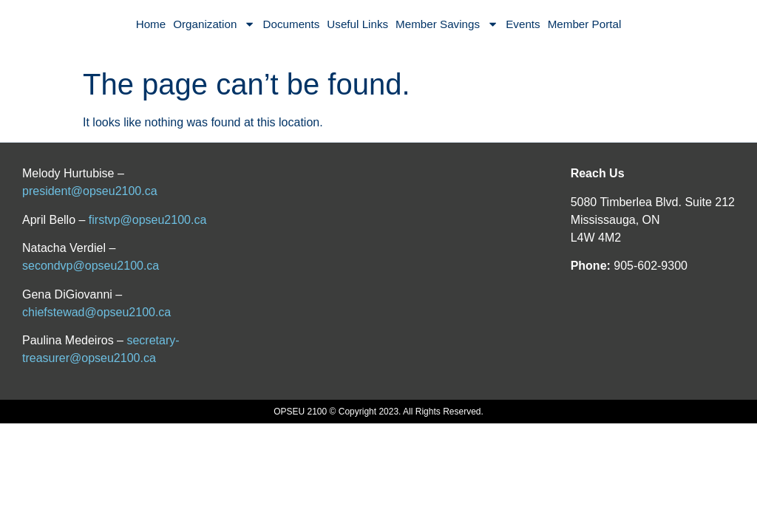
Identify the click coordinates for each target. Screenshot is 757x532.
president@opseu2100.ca (90, 191)
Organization (214, 24)
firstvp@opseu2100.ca (147, 220)
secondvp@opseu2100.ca (91, 266)
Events (523, 24)
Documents (292, 24)
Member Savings (447, 24)
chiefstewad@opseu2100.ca (96, 312)
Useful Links (357, 24)
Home (151, 24)
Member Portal (585, 24)
